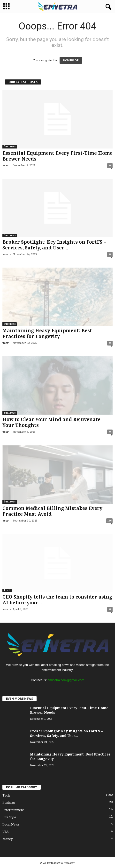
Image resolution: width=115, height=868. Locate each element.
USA (5, 832)
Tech (7, 590)
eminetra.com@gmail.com (66, 680)
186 (109, 521)
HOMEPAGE (71, 60)
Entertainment (13, 810)
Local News (11, 824)
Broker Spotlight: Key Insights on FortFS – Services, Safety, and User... (54, 245)
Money (8, 839)
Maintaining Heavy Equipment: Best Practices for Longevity (47, 334)
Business (10, 146)
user (6, 166)
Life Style (9, 817)
